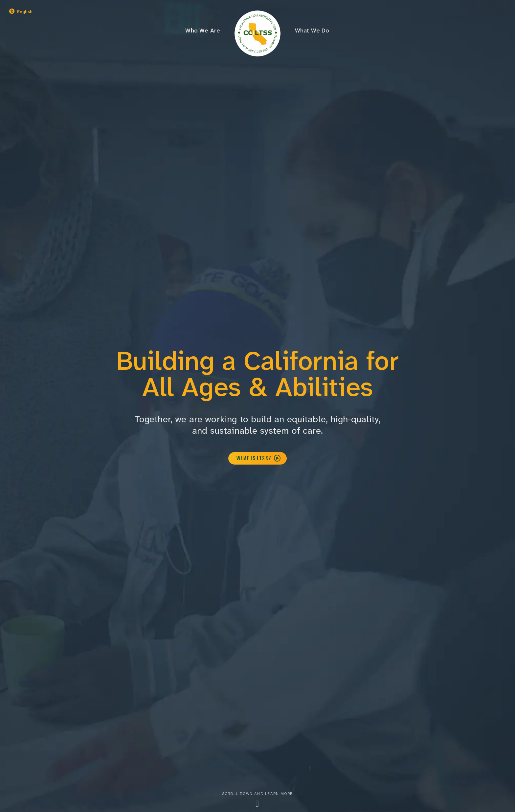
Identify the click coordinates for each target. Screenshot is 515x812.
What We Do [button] (312, 31)
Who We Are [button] (203, 31)
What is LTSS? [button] (259, 458)
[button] (40, 12)
